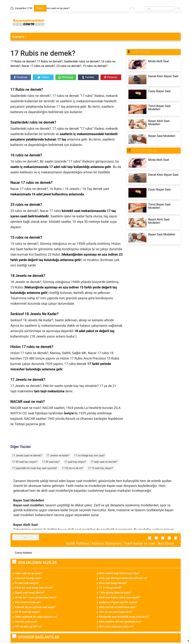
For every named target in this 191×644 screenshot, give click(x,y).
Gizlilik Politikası (78, 543)
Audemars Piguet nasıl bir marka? (118, 602)
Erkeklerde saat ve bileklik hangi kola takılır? (124, 617)
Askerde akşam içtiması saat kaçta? (35, 607)
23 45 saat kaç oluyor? (28, 612)
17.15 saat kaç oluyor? (100, 468)
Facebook (21, 77)
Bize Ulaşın (166, 543)
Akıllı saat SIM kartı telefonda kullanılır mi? (123, 578)
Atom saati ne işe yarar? (62, 8)
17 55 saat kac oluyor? (25, 462)
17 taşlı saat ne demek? (104, 462)
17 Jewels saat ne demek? (27, 455)
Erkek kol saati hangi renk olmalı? (34, 588)
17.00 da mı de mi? (73, 468)
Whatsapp (66, 77)
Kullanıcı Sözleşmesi (107, 543)
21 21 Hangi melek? (110, 588)
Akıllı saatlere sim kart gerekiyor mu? (120, 622)
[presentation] (130, 9)
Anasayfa (18, 37)
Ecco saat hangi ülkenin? (113, 583)
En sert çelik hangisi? (27, 583)
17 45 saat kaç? (51, 462)
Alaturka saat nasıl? (26, 622)
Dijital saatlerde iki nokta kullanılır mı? (36, 617)
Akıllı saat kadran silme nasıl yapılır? (120, 597)
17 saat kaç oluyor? (75, 462)
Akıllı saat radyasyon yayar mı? (117, 627)
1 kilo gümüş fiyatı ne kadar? (115, 593)
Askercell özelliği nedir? (28, 578)
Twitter (43, 77)
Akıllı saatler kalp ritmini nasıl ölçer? (120, 573)
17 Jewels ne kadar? (58, 455)
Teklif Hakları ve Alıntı (140, 543)
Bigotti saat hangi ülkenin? (30, 593)
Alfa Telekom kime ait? (28, 602)
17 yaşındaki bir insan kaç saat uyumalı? (35, 468)
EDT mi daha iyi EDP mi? (29, 627)
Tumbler (88, 77)
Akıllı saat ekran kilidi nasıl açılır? (118, 607)
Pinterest (111, 77)
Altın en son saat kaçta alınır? (116, 612)
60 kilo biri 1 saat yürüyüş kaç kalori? (36, 597)
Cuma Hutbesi (24, 553)
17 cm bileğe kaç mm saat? (89, 455)
